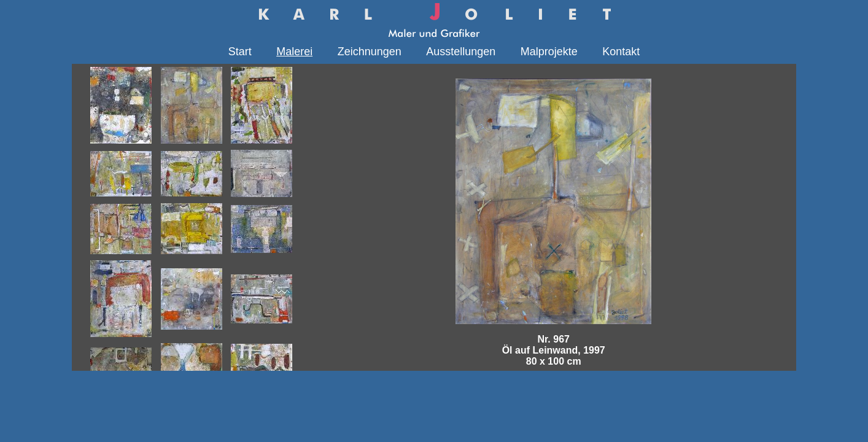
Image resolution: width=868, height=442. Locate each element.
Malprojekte (549, 52)
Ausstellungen (461, 52)
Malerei (294, 52)
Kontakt (621, 52)
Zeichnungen (370, 52)
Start (240, 52)
